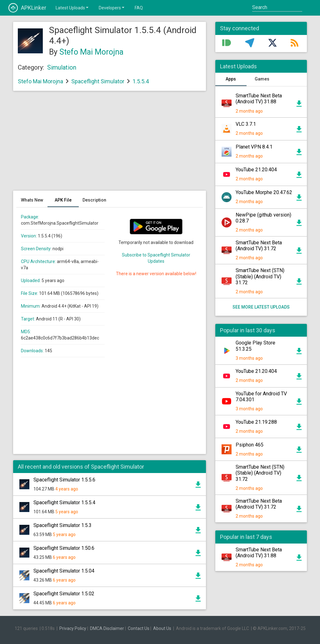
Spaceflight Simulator (98, 81)
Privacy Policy (73, 628)
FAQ (139, 8)
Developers (112, 7)
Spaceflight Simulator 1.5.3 (62, 525)
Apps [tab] (231, 79)
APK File (63, 200)
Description (94, 200)
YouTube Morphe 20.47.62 (264, 192)
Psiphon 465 (250, 445)
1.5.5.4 (141, 81)
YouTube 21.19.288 (256, 422)
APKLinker (27, 8)
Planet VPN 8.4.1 (254, 147)
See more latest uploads (261, 307)
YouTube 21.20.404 (256, 170)
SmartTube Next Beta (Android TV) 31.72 (259, 246)
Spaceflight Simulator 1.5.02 (64, 594)
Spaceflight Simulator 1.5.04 (64, 571)
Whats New (32, 200)
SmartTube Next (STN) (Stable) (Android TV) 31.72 (260, 276)
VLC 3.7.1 (246, 124)
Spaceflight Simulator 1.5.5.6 (64, 480)
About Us (162, 628)
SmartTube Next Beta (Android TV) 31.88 (259, 99)
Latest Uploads (72, 7)
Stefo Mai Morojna (91, 52)
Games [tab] (262, 79)
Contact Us (139, 628)
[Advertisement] (110, 144)
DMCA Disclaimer (107, 628)
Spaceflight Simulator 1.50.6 (64, 548)
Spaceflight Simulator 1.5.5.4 (64, 503)
